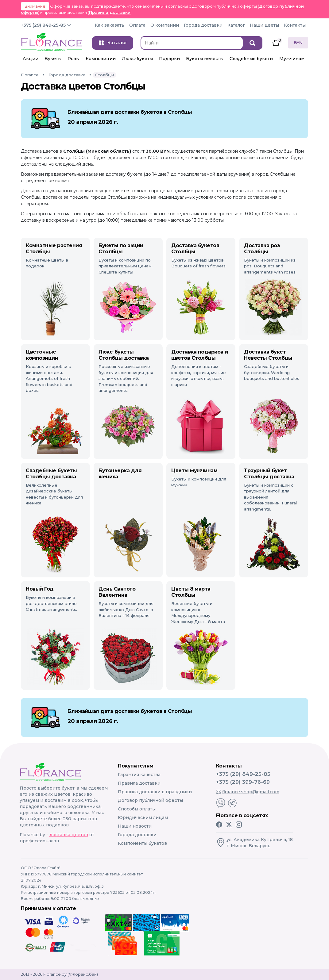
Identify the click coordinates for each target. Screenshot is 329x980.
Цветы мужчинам (194, 471)
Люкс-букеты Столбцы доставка (124, 355)
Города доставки (203, 25)
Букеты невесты (205, 59)
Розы (74, 59)
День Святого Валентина (117, 592)
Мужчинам (292, 59)
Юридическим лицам (143, 817)
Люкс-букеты (137, 59)
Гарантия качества (139, 775)
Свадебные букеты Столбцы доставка (51, 474)
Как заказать (110, 25)
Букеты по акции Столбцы (121, 249)
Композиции (101, 59)
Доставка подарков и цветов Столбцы (200, 355)
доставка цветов (69, 835)
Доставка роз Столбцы (262, 249)
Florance (30, 75)
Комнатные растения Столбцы (54, 249)
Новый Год (40, 589)
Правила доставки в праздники (155, 792)
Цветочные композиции (42, 355)
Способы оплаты (137, 809)
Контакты (295, 25)
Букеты (53, 59)
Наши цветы (264, 25)
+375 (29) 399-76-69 (243, 782)
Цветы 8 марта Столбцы (191, 592)
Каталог (236, 25)
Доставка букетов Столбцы (195, 249)
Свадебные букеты (251, 59)
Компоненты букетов (142, 843)
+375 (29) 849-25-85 (43, 25)
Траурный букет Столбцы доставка (269, 474)
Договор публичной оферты (150, 800)
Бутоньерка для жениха (120, 474)
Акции (31, 59)
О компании (165, 25)
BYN (298, 43)
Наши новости (135, 826)
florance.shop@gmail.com (248, 792)
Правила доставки (110, 12)
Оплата (137, 25)
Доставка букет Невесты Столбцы (268, 355)
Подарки (169, 59)
